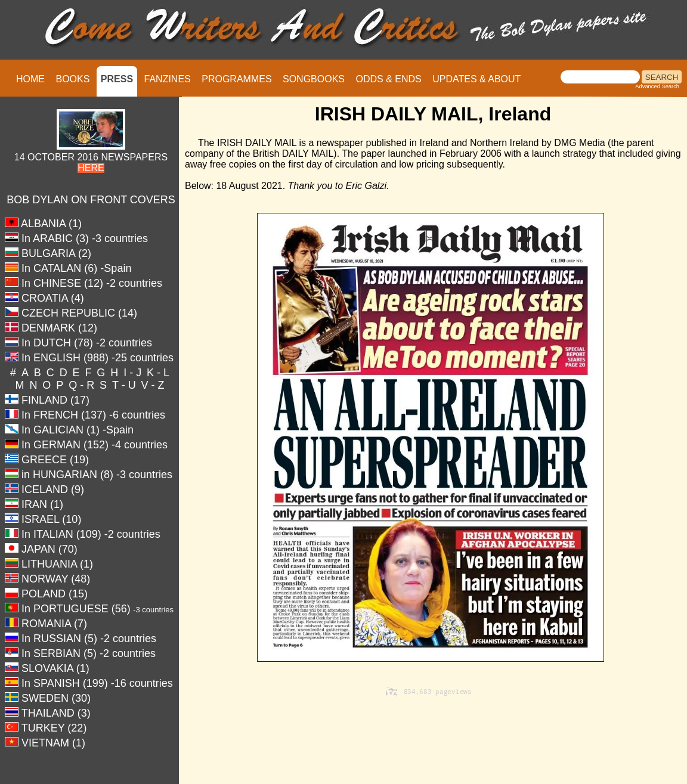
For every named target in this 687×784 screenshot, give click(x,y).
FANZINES (168, 79)
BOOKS (72, 79)
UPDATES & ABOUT (476, 79)
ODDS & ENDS (388, 79)
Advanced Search (657, 86)
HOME (30, 79)
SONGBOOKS (314, 79)
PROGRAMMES (236, 79)
